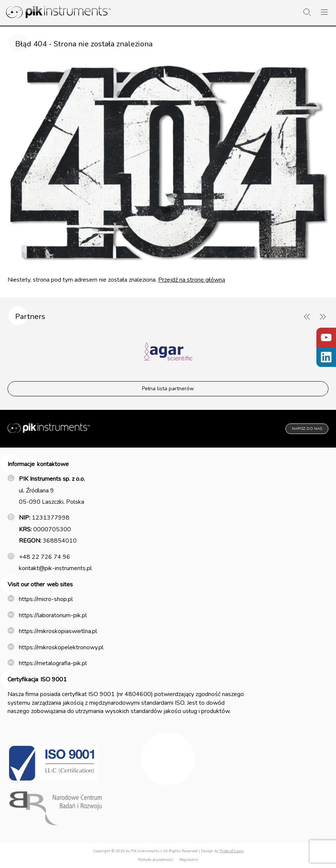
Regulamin (189, 860)
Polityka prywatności (156, 860)
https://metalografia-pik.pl (53, 663)
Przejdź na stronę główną (192, 280)
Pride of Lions (232, 851)
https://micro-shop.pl (46, 599)
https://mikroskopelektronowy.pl (61, 647)
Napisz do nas (307, 429)
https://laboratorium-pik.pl (53, 615)
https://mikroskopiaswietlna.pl (58, 631)
